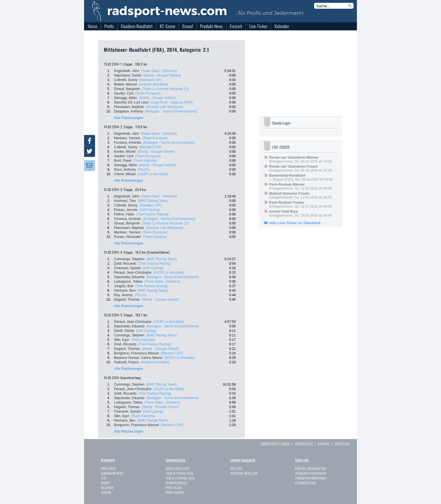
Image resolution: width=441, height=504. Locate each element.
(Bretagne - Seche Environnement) (171, 111)
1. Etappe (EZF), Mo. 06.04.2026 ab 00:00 (301, 177)
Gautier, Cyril (124, 93)
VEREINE (106, 492)
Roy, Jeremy (123, 295)
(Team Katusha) (145, 161)
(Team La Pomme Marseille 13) (165, 89)
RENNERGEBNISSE (176, 483)
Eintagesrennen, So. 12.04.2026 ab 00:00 (300, 186)
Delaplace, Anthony (128, 111)
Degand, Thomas (127, 300)
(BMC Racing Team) (153, 201)
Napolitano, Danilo (128, 75)
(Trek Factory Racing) (152, 214)
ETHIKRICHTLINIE (306, 483)
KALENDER (107, 488)
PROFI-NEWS (109, 468)
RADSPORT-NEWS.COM (244, 473)
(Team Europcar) (148, 93)
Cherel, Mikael (125, 174)
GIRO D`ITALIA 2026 (178, 468)
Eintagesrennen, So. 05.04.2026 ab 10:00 (300, 159)
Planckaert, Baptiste (129, 107)
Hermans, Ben (125, 291)
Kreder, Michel (125, 152)
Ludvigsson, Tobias (128, 282)
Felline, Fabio (124, 214)
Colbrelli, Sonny (126, 80)
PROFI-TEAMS (174, 488)
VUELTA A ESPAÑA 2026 (180, 478)
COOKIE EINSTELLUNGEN (275, 444)
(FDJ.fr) (144, 170)
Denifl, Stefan (124, 331)
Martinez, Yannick (127, 138)
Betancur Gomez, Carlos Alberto (138, 358)
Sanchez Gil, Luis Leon (131, 102)
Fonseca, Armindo (128, 143)
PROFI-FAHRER (175, 492)
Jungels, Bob (124, 286)
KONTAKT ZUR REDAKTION (310, 468)
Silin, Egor (122, 340)
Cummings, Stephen (129, 259)
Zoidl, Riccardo (125, 264)
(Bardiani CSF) (151, 80)
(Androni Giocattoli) (153, 84)
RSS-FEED (236, 468)
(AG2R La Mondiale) (153, 174)
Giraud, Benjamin (127, 89)
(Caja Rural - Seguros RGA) (171, 102)
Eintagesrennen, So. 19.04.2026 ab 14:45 (300, 213)
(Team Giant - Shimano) (159, 71)
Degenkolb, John (127, 71)
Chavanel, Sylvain (127, 268)
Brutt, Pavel (123, 161)
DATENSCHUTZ (304, 444)
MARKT (105, 483)
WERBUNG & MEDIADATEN (311, 473)
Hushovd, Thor (125, 201)
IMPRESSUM (342, 444)
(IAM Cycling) (150, 210)
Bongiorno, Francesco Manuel (136, 353)
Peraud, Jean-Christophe (133, 273)
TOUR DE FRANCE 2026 (179, 473)
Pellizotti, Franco (126, 362)
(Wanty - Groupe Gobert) (162, 75)
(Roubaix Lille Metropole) (164, 107)
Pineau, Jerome (126, 210)
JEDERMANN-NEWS (112, 473)
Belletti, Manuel (125, 84)
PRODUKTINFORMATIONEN (311, 478)
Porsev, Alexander (128, 237)
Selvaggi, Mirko (125, 98)
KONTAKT (324, 444)
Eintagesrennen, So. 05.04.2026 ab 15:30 (300, 168)
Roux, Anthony (125, 170)
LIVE (104, 478)
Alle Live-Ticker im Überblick (295, 223)
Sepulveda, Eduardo (129, 277)
